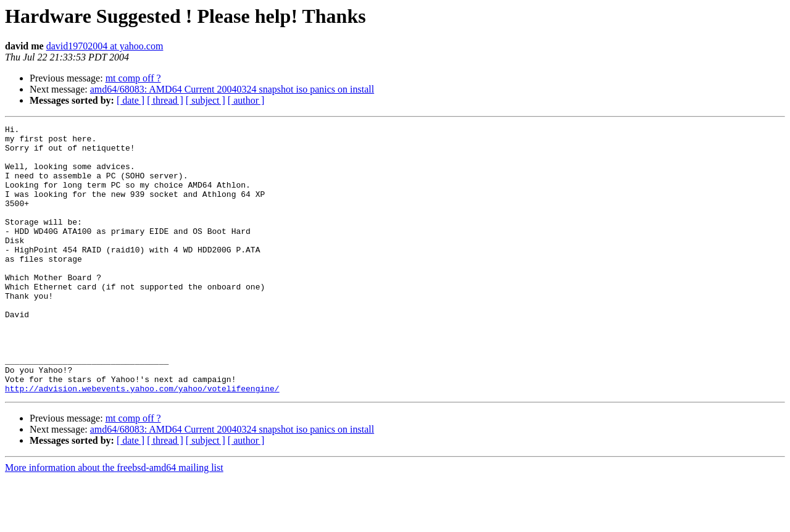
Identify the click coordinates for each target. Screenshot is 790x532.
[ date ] (131, 100)
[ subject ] (206, 100)
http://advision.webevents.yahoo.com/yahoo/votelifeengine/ (142, 442)
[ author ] (246, 100)
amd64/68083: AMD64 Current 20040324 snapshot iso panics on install (232, 89)
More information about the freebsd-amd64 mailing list (114, 521)
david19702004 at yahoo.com (105, 46)
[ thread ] (165, 100)
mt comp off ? (133, 78)
